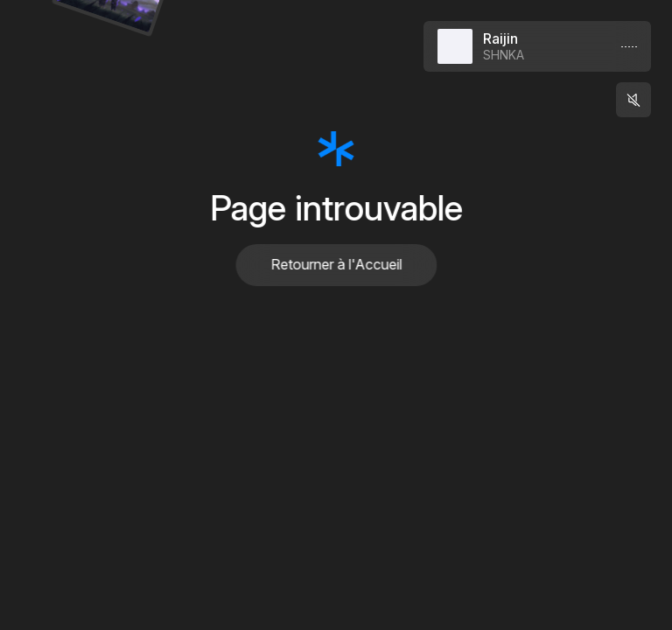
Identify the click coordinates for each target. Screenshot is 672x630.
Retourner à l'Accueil (336, 264)
